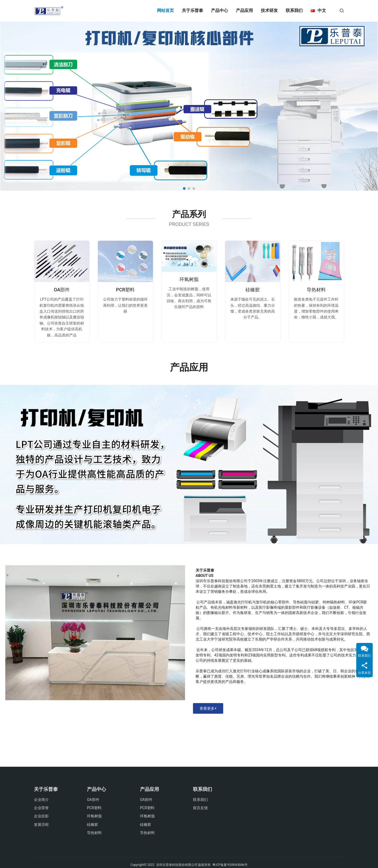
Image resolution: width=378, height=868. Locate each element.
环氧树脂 (189, 279)
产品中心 (219, 10)
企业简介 (41, 800)
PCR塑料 (126, 290)
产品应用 (244, 10)
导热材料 (316, 290)
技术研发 (269, 10)
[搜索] (342, 10)
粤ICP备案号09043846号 (230, 865)
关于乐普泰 (192, 10)
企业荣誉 (41, 808)
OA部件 (62, 290)
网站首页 (165, 10)
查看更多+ (208, 708)
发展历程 (41, 825)
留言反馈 (200, 808)
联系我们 (294, 10)
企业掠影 (41, 816)
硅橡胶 (253, 290)
